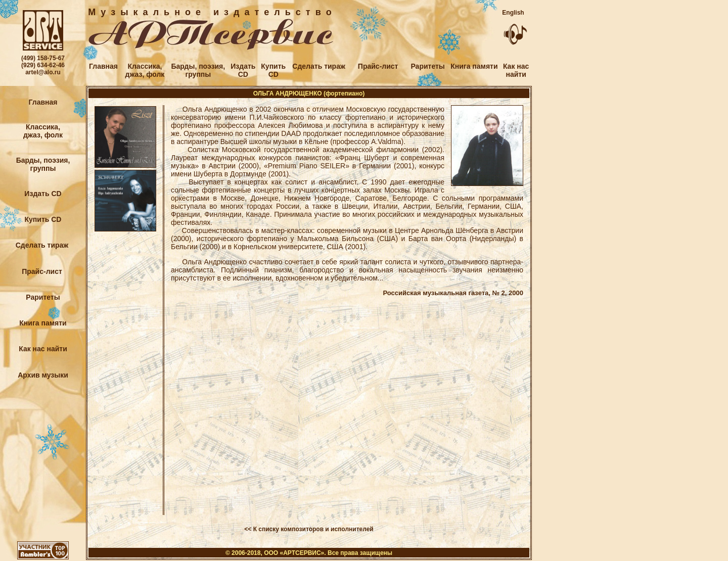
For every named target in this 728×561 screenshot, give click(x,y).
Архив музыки (43, 375)
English (513, 13)
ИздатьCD (243, 70)
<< (248, 529)
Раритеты (427, 66)
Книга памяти (474, 66)
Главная (103, 66)
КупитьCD (273, 70)
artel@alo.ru (43, 72)
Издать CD (43, 194)
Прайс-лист (378, 66)
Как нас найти (43, 349)
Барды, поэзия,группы (198, 70)
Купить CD (43, 219)
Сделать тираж (317, 66)
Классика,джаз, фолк (145, 70)
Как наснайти (516, 70)
